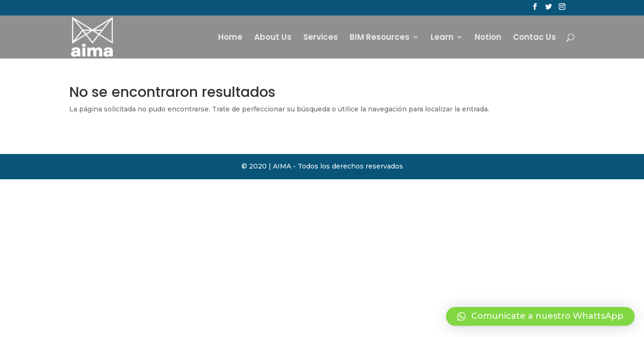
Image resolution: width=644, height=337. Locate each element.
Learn (442, 38)
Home (230, 38)
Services (321, 38)
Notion (488, 38)
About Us (273, 38)
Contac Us (534, 38)
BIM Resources (380, 38)
